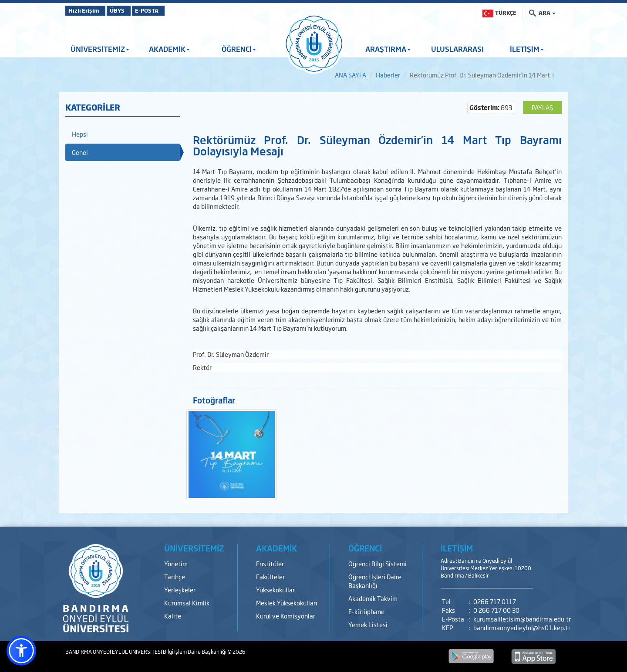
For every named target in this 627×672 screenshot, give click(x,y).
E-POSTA (170, 10)
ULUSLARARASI (457, 49)
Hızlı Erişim (87, 10)
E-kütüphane (366, 611)
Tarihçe (175, 576)
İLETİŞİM (527, 49)
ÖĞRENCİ (239, 49)
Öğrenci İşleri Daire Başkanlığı (375, 581)
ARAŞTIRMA (388, 49)
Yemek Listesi (368, 624)
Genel (80, 152)
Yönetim (176, 563)
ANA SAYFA (351, 75)
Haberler (388, 75)
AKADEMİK (169, 49)
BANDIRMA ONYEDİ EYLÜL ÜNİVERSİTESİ (114, 652)
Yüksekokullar (275, 590)
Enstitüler (270, 563)
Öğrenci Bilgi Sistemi (378, 563)
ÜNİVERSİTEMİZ (100, 49)
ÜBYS (129, 10)
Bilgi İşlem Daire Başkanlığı (195, 652)
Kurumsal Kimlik (187, 603)
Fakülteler (270, 576)
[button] (21, 651)
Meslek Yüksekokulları (287, 603)
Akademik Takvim (373, 598)
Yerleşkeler (180, 590)
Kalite (173, 616)
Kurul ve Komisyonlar (286, 616)
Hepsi (80, 134)
